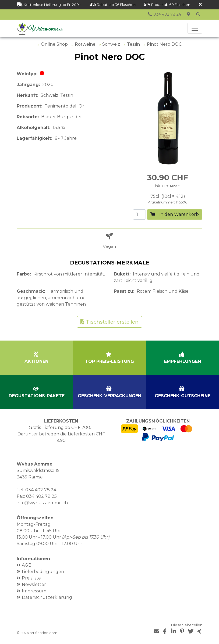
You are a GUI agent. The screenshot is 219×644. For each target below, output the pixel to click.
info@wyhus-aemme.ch (42, 503)
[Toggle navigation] (195, 28)
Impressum (34, 591)
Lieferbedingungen (43, 572)
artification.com (43, 633)
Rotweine (85, 44)
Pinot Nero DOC (164, 44)
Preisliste (31, 578)
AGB (27, 565)
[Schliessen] (200, 5)
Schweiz (111, 44)
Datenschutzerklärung (47, 597)
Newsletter (34, 584)
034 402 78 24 (41, 490)
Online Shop (54, 44)
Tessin (133, 44)
